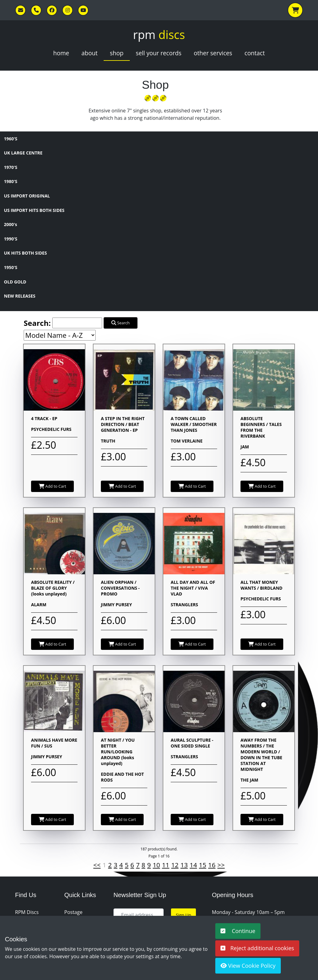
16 (212, 865)
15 (203, 865)
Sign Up (184, 915)
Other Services (213, 53)
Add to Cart (52, 486)
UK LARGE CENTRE (23, 153)
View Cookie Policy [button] (248, 966)
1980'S (11, 181)
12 (175, 865)
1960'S (11, 139)
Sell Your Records (159, 53)
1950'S (11, 267)
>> (221, 865)
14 (193, 865)
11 (166, 865)
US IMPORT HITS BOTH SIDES (34, 210)
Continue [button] (238, 931)
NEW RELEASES (20, 296)
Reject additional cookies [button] (257, 948)
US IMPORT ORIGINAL (27, 196)
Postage (73, 912)
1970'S (11, 167)
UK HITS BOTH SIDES (26, 253)
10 (157, 865)
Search (121, 323)
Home (61, 53)
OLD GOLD (15, 282)
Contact (255, 53)
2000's (11, 224)
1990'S (11, 239)
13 (184, 865)
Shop (117, 53)
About (90, 53)
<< (97, 865)
